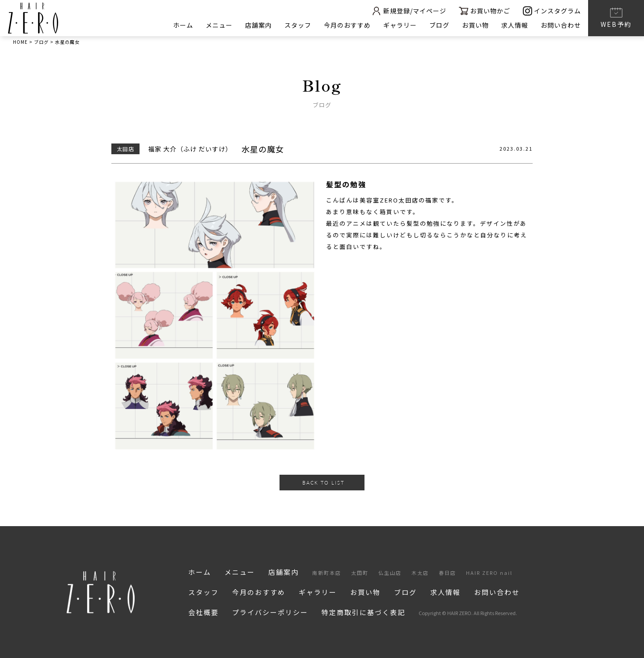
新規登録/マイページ (409, 11)
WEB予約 (616, 17)
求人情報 (515, 25)
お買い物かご (485, 11)
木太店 (420, 573)
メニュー (219, 25)
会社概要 (203, 612)
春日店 (447, 573)
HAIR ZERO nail (489, 573)
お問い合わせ (561, 25)
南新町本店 (327, 573)
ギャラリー (400, 25)
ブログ (439, 25)
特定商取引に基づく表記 (363, 612)
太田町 (360, 573)
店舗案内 (258, 25)
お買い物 (475, 25)
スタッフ (298, 25)
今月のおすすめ (347, 25)
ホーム (183, 25)
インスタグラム (552, 11)
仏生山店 (390, 573)
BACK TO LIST (323, 483)
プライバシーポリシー (270, 612)
